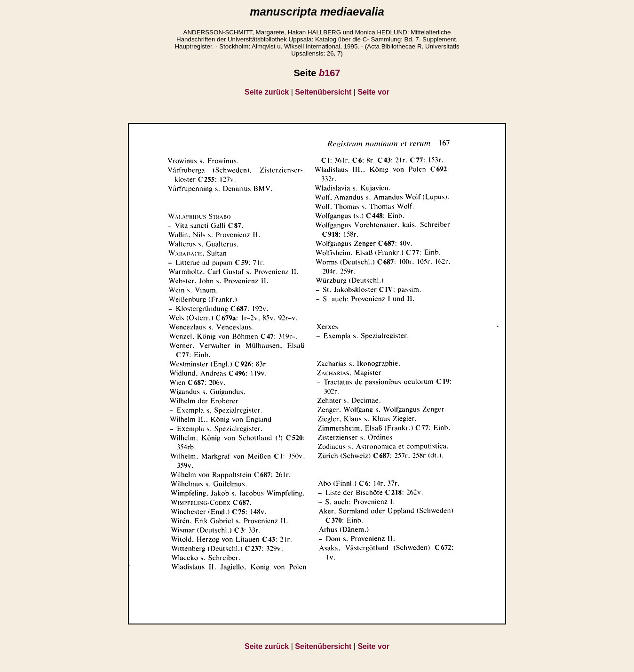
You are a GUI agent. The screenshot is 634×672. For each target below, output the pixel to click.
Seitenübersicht (323, 92)
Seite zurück (267, 92)
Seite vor (373, 92)
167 (330, 73)
